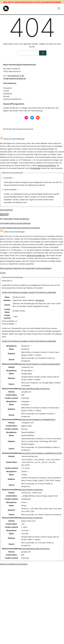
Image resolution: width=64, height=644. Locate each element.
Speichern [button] (4, 214)
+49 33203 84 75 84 (16, 76)
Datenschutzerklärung (47, 166)
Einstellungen (35, 168)
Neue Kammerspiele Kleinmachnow (21, 129)
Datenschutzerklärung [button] (22, 228)
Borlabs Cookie (19, 297)
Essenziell (9, 178)
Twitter (24, 475)
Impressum (40, 300)
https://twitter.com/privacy (32, 490)
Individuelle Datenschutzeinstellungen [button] (15, 223)
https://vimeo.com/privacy (32, 518)
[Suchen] (43, 53)
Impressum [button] (35, 228)
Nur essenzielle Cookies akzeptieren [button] (15, 219)
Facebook (25, 349)
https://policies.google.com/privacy (36, 389)
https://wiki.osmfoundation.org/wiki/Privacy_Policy (42, 453)
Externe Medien (11, 190)
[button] (29, 292)
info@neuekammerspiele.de (14, 78)
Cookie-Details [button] (6, 228)
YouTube (25, 534)
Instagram (25, 405)
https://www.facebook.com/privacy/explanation (41, 364)
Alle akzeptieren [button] (6, 210)
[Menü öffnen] (59, 8)
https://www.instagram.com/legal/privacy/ (38, 419)
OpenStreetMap (28, 435)
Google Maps (27, 374)
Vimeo (24, 506)
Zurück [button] (3, 273)
